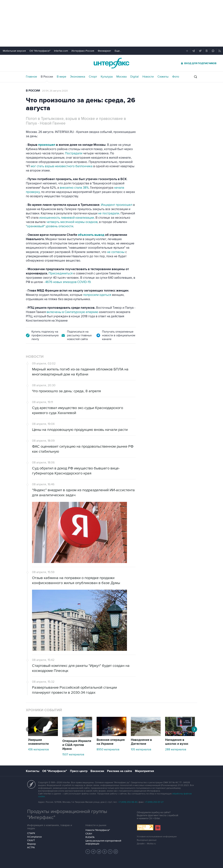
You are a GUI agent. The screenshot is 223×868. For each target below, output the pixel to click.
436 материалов (38, 749)
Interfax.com (61, 51)
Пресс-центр (79, 771)
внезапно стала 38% (74, 188)
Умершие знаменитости (38, 742)
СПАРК (31, 833)
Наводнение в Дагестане (141, 742)
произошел (47, 145)
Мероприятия (144, 771)
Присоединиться (61, 273)
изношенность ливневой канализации (67, 218)
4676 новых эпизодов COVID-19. (68, 282)
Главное (31, 77)
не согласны (115, 252)
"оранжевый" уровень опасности (50, 226)
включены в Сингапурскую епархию (73, 312)
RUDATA (90, 837)
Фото (176, 77)
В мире (62, 77)
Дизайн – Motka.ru (146, 844)
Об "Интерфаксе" (40, 51)
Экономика (78, 77)
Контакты (33, 771)
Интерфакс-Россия (83, 51)
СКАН (89, 834)
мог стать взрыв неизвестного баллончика (62, 166)
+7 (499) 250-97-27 (154, 802)
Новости (148, 77)
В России (47, 77)
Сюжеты (163, 77)
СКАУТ (31, 840)
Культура (107, 77)
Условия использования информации (157, 837)
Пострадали (74, 153)
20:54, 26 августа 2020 (55, 91)
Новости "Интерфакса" (98, 830)
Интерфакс (111, 63)
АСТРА (31, 847)
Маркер (31, 844)
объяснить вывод (91, 235)
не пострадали (108, 213)
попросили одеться (97, 295)
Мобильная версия (14, 51)
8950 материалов (108, 749)
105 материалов (141, 749)
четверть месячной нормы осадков (72, 222)
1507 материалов (73, 754)
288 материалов (176, 749)
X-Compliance (34, 837)
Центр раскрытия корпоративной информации (103, 842)
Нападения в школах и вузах (177, 742)
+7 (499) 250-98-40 (128, 802)
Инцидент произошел (117, 205)
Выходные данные (147, 840)
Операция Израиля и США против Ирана (77, 745)
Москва (121, 77)
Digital (134, 77)
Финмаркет (104, 51)
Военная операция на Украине (111, 742)
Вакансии (97, 771)
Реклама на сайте (120, 771)
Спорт (93, 77)
